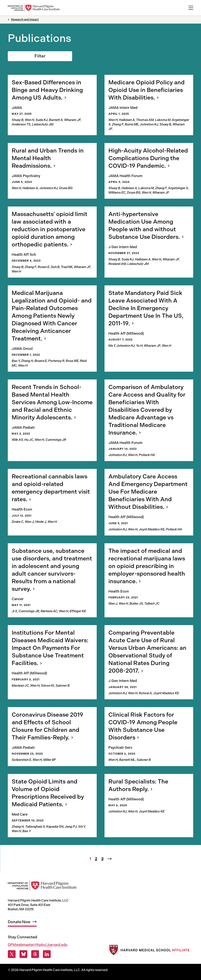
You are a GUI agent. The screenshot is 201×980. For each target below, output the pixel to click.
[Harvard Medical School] (149, 951)
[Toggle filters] (40, 56)
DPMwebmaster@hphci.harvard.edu (38, 945)
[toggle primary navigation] (191, 8)
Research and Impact (25, 20)
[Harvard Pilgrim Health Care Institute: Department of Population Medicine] (34, 8)
